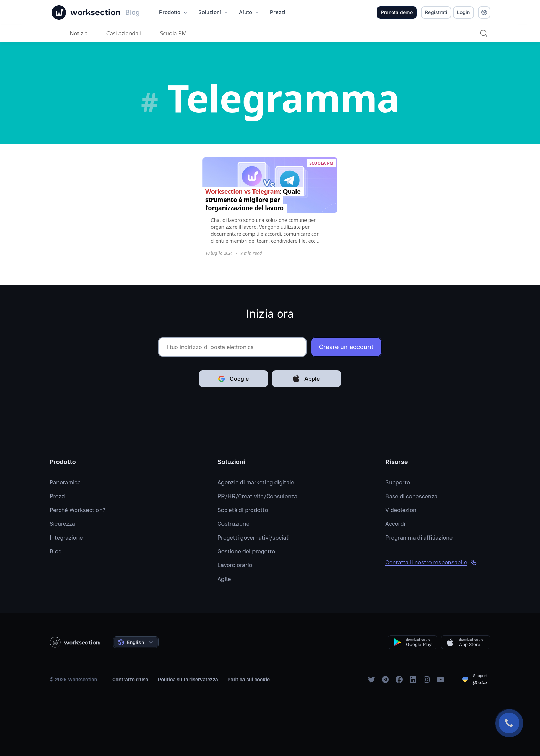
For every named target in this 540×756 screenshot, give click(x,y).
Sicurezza (62, 524)
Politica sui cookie (248, 679)
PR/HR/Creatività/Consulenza (258, 496)
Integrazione (66, 538)
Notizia (78, 33)
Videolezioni (402, 510)
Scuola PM (173, 33)
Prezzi (58, 496)
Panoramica (65, 482)
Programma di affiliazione (419, 538)
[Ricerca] (484, 33)
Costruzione (233, 524)
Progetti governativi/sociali (254, 538)
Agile (224, 579)
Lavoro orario (235, 565)
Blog (56, 551)
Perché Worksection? (77, 510)
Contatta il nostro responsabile (431, 562)
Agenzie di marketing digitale (256, 482)
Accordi (395, 524)
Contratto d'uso (130, 679)
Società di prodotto (243, 510)
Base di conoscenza (411, 496)
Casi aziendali (123, 33)
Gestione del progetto (247, 551)
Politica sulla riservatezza (188, 679)
